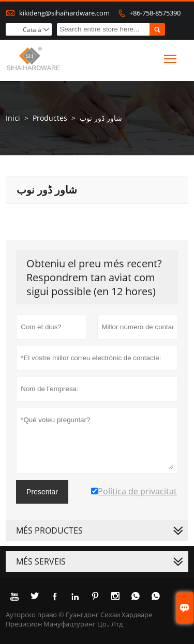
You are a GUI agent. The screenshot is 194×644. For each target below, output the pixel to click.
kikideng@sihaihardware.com (64, 13)
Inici (13, 118)
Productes (50, 118)
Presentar (42, 492)
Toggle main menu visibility (171, 57)
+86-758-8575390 (155, 13)
